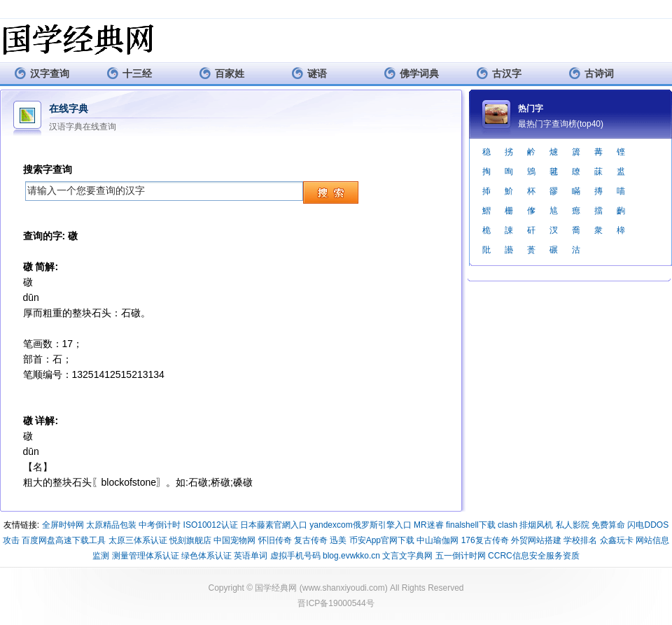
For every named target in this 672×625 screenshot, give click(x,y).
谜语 (309, 73)
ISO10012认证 (211, 525)
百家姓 (222, 73)
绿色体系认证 (206, 556)
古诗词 (591, 73)
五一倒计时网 (461, 556)
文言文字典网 (407, 556)
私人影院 (573, 525)
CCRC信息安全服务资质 (534, 556)
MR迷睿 (429, 525)
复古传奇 (311, 540)
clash (507, 525)
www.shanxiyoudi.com (344, 588)
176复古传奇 (485, 540)
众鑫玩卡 (617, 540)
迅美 (338, 540)
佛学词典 (411, 73)
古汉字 (499, 73)
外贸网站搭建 (536, 540)
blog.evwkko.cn (351, 556)
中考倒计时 (160, 525)
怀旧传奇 (275, 540)
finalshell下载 (471, 525)
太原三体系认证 (138, 540)
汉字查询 (42, 73)
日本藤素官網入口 (274, 525)
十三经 (129, 73)
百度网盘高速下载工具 (64, 540)
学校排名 (580, 540)
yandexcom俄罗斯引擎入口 (360, 525)
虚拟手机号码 (295, 556)
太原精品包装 (111, 525)
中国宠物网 (234, 540)
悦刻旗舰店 (190, 540)
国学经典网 (276, 588)
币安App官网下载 (382, 540)
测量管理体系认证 (146, 556)
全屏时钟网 (63, 525)
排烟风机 (536, 525)
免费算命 (608, 525)
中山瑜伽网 (437, 540)
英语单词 (251, 556)
